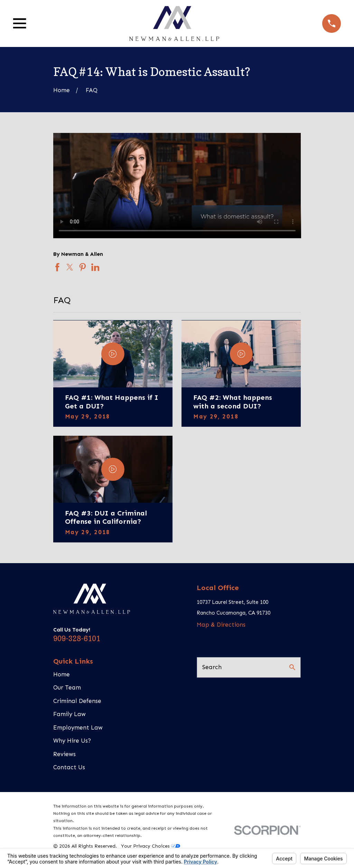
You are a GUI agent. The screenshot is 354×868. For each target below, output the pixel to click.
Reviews (64, 754)
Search (212, 667)
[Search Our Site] (292, 667)
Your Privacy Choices (151, 846)
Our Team (67, 687)
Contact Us (69, 767)
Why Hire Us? (72, 741)
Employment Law (78, 727)
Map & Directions (221, 625)
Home (62, 674)
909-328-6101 (77, 638)
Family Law (69, 714)
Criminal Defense (77, 701)
